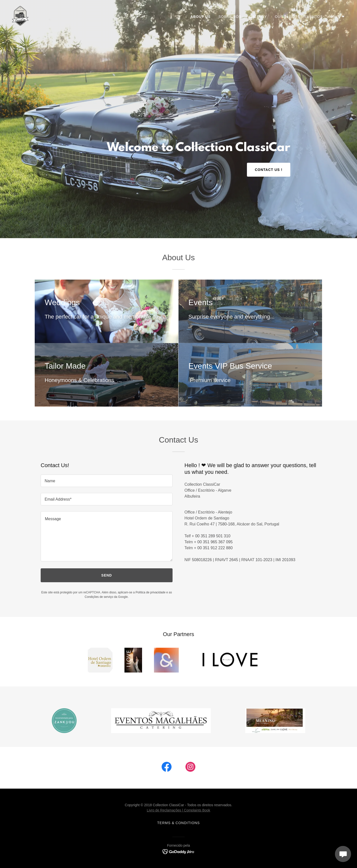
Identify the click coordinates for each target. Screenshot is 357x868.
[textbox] (107, 481)
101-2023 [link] (264, 560)
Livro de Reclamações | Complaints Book (178, 810)
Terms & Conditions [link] (178, 823)
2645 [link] (234, 560)
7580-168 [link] (226, 524)
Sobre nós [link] (230, 17)
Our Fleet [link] (286, 17)
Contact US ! (269, 170)
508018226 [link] (202, 560)
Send (107, 575)
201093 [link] (289, 560)
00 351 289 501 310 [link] (213, 536)
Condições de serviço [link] (99, 597)
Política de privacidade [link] (151, 592)
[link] (20, 16)
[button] (338, 17)
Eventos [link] (314, 17)
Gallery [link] (258, 17)
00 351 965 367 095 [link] (215, 542)
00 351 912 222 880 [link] (215, 548)
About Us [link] (200, 17)
